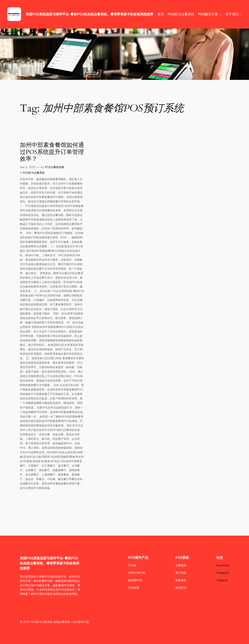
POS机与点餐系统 (34, 173)
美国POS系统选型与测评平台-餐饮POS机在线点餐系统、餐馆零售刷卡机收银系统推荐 (89, 14)
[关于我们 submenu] (241, 14)
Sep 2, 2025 (28, 167)
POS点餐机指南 (55, 167)
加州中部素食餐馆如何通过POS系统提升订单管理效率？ (52, 152)
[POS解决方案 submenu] (221, 14)
